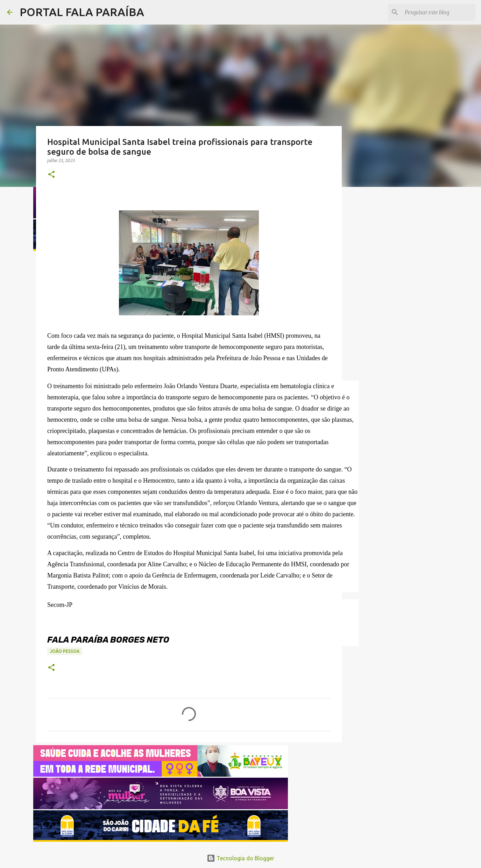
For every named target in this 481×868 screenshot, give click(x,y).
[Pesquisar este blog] (439, 12)
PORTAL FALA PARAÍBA (82, 12)
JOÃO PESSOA (65, 651)
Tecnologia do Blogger (240, 858)
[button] (51, 175)
